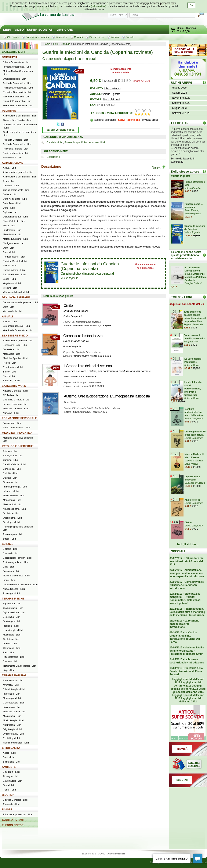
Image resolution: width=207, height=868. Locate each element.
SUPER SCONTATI (40, 30)
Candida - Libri (55, 143)
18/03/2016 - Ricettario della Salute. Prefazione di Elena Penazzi (186, 671)
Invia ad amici (150, 120)
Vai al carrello (173, 30)
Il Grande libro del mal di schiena (88, 366)
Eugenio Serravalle (193, 324)
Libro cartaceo (112, 89)
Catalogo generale (188, 765)
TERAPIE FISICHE (13, 599)
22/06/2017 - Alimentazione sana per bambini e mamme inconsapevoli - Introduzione (187, 573)
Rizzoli (76, 386)
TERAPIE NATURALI (15, 676)
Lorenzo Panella (87, 377)
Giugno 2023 (179, 108)
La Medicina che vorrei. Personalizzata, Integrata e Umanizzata (193, 389)
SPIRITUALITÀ (11, 748)
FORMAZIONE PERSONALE (19, 418)
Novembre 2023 (181, 98)
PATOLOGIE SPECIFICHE (18, 446)
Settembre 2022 (181, 113)
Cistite (68, 306)
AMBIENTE (9, 767)
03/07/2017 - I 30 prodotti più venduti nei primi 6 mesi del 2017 (187, 561)
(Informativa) (99, 6)
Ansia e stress (192, 500)
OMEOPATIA (10, 57)
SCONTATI (182, 780)
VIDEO (19, 30)
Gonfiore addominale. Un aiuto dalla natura (194, 412)
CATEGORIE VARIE (14, 386)
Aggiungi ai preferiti (105, 120)
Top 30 (204, 297)
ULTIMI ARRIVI (181, 83)
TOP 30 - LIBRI (181, 297)
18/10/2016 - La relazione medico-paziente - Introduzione (184, 624)
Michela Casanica (194, 461)
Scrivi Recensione (129, 120)
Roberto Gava (191, 365)
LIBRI (7, 30)
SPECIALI (178, 551)
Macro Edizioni (111, 100)
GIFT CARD (65, 30)
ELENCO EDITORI (13, 825)
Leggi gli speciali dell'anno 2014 (189, 690)
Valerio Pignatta (111, 94)
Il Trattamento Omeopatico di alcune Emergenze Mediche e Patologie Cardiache (196, 274)
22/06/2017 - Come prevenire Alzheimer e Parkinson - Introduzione (187, 585)
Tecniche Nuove (81, 325)
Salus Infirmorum (82, 412)
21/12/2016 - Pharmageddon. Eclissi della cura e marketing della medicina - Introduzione (187, 612)
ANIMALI (7, 317)
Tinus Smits (70, 402)
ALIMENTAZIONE (13, 163)
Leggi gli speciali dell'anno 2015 (186, 687)
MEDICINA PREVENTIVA (17, 433)
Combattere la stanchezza (83, 336)
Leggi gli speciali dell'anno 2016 (188, 684)
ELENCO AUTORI (13, 820)
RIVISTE (7, 810)
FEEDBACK (179, 123)
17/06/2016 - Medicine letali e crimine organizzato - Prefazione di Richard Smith (187, 651)
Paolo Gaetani (71, 377)
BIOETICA (8, 795)
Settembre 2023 (181, 103)
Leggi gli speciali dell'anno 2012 (190, 700)
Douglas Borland (193, 283)
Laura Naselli (191, 464)
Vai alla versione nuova (60, 130)
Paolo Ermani (191, 210)
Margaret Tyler (191, 342)
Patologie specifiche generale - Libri (85, 143)
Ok (191, 5)
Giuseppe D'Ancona (195, 483)
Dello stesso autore (185, 172)
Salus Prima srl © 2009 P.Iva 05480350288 (103, 854)
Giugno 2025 (179, 88)
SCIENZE (8, 544)
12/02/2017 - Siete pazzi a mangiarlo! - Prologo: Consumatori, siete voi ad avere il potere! (185, 599)
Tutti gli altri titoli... (188, 544)
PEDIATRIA (9, 111)
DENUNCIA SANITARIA (16, 298)
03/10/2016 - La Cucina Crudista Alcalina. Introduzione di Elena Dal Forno (185, 637)
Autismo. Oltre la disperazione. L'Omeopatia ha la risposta (107, 396)
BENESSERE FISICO (15, 336)
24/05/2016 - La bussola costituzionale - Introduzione (187, 661)
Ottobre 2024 (179, 93)
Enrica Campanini (72, 316)
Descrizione (54, 157)
